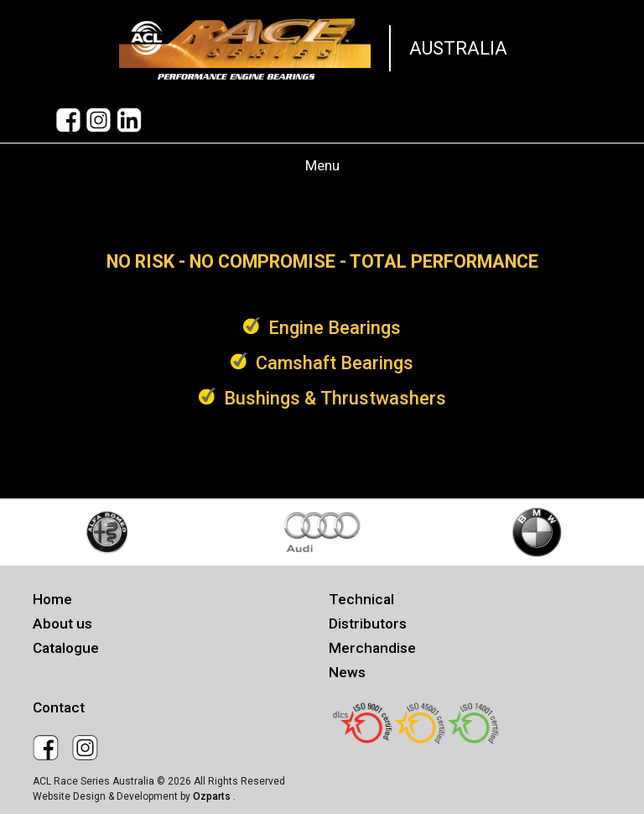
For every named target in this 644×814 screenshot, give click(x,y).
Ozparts (213, 796)
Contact (59, 707)
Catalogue (66, 648)
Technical (361, 599)
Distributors (368, 624)
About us (62, 624)
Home (52, 599)
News (347, 672)
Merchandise (372, 648)
